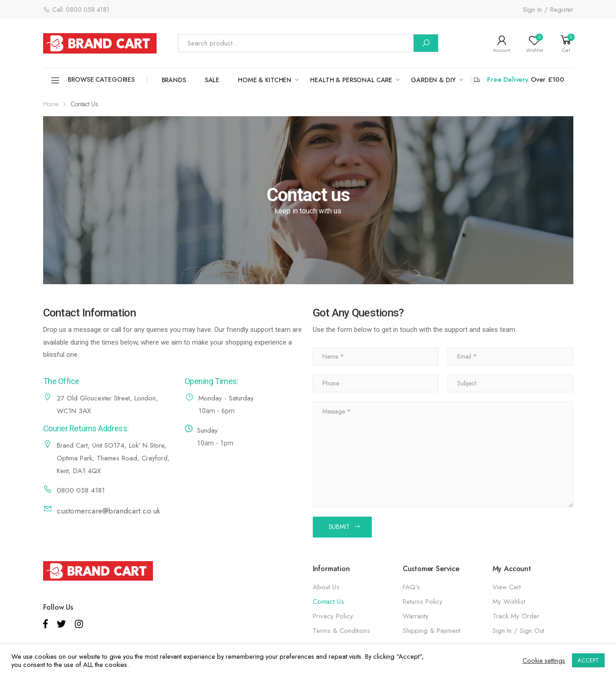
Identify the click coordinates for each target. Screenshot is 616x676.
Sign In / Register (548, 10)
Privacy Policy (333, 616)
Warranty (416, 616)
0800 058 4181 (81, 490)
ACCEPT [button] (588, 660)
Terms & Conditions (341, 631)
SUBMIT (339, 527)
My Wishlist (509, 602)
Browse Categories (93, 80)
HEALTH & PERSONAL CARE (351, 80)
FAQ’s (411, 587)
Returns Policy (423, 602)
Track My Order (516, 616)
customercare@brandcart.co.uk (108, 511)
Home (51, 104)
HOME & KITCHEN (265, 80)
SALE (212, 80)
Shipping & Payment (431, 631)
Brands (174, 80)
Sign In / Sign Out (518, 631)
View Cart (507, 587)
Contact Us (328, 602)
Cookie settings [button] (544, 661)
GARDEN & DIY (433, 80)
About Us (326, 587)
